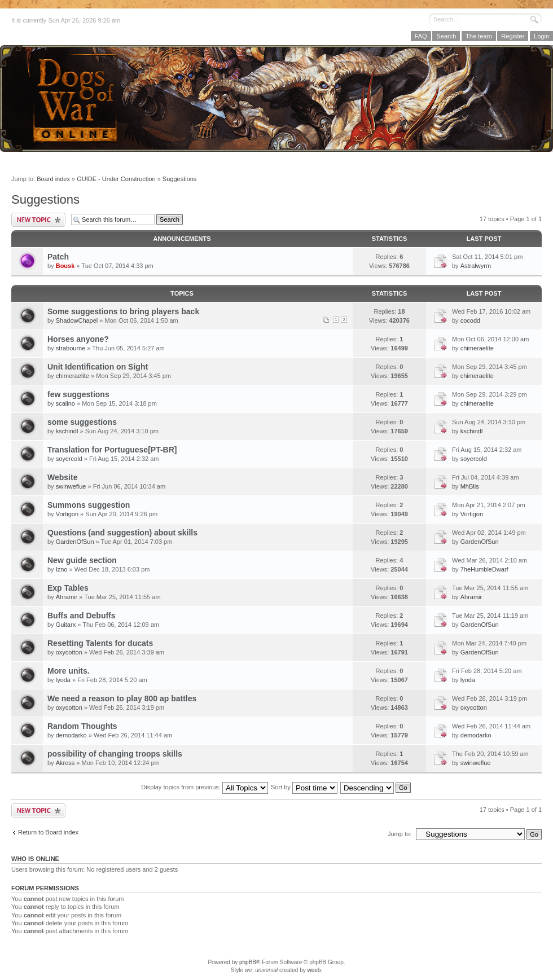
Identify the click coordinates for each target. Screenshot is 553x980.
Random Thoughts (82, 726)
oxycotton (69, 652)
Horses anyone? (78, 339)
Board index (53, 179)
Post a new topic (38, 220)
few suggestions (78, 394)
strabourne (71, 348)
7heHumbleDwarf (484, 569)
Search (446, 36)
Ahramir (67, 597)
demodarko (71, 735)
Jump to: (400, 834)
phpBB (248, 962)
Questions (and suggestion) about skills (122, 533)
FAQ (421, 36)
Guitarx (66, 625)
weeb (314, 970)
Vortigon (67, 514)
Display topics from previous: (205, 787)
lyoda (63, 680)
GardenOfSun (75, 542)
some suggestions (82, 422)
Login (541, 36)
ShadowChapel (77, 320)
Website (62, 477)
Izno (62, 569)
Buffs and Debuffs (82, 616)
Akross (65, 763)
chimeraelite (477, 348)
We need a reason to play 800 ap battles (122, 698)
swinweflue (71, 486)
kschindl (67, 431)
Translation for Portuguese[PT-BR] (112, 450)
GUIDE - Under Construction (116, 179)
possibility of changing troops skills (115, 754)
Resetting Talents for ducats (100, 643)
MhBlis (470, 486)
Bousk (65, 266)
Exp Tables (68, 588)
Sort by (304, 787)
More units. (69, 671)
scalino (65, 403)
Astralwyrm (476, 266)
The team (479, 36)
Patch (58, 257)
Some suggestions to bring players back (123, 311)
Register (513, 36)
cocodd (470, 320)
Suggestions (180, 179)
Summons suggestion (89, 505)
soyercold (69, 459)
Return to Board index (48, 832)
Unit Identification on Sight (98, 367)
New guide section (82, 560)
